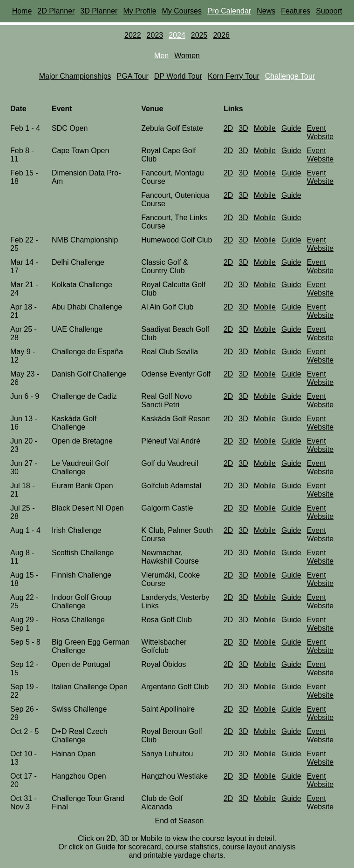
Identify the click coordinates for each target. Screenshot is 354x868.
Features (296, 11)
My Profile (140, 11)
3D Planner (99, 11)
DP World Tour (178, 76)
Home (22, 11)
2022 (133, 35)
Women (187, 56)
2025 (199, 35)
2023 (155, 35)
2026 (221, 35)
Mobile (265, 128)
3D (243, 128)
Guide (291, 128)
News (266, 11)
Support (329, 11)
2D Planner (56, 11)
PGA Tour (133, 76)
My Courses (182, 11)
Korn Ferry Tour (234, 76)
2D (228, 128)
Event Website (320, 132)
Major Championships (75, 76)
